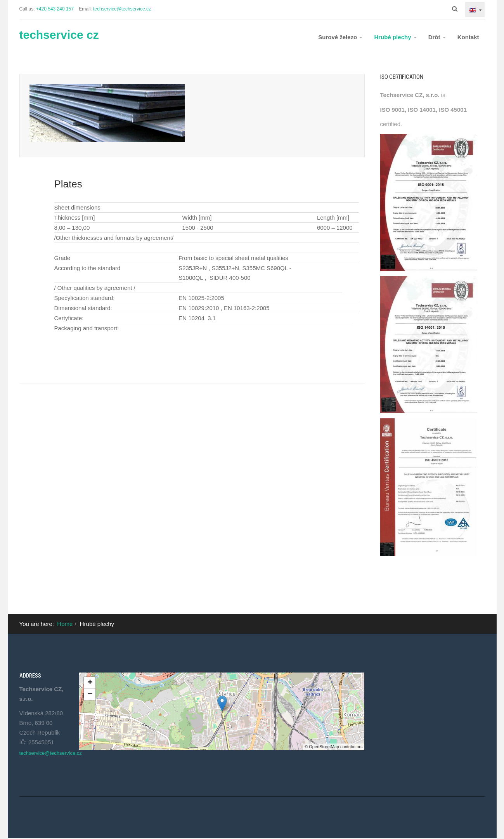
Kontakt (468, 37)
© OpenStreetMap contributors (333, 747)
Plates (68, 184)
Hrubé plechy (395, 37)
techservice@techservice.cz (122, 9)
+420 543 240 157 (55, 9)
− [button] (90, 695)
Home (65, 624)
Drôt (437, 37)
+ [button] (90, 683)
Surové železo (340, 37)
